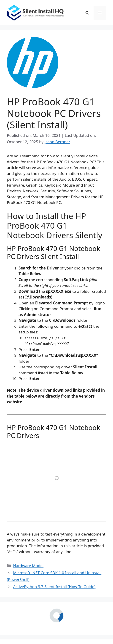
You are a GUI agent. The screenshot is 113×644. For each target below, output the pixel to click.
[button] (87, 13)
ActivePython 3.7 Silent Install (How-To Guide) (54, 587)
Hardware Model (28, 566)
